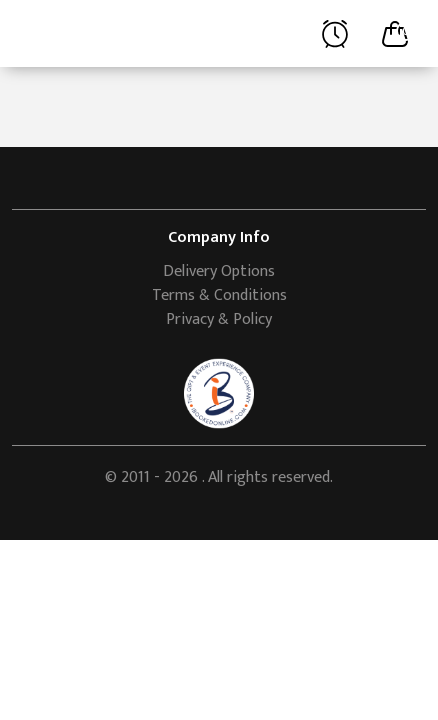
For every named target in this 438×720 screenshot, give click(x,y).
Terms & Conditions (219, 295)
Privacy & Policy (219, 319)
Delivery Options (219, 271)
